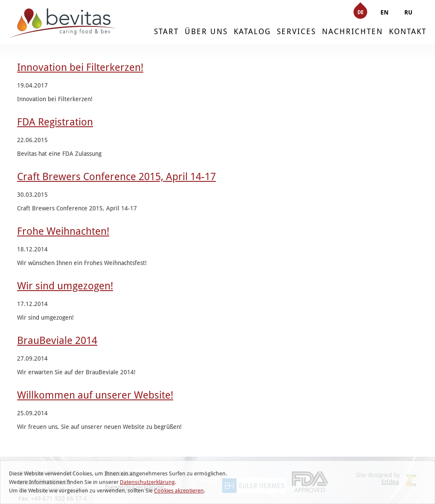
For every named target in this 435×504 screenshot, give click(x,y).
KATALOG (252, 31)
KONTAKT (408, 31)
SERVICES (296, 31)
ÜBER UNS (206, 31)
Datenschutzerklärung (147, 482)
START (166, 31)
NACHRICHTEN (352, 31)
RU (408, 12)
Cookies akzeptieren (179, 491)
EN (384, 12)
